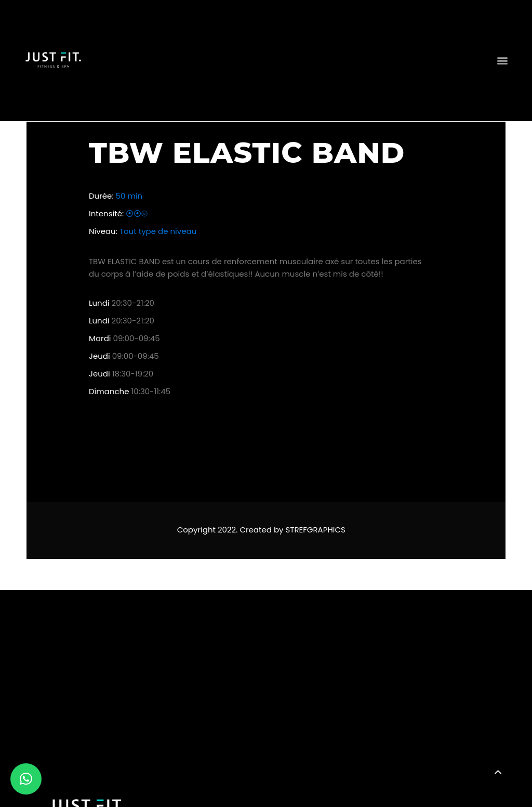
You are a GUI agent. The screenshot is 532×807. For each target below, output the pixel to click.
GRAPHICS (326, 530)
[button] (502, 61)
